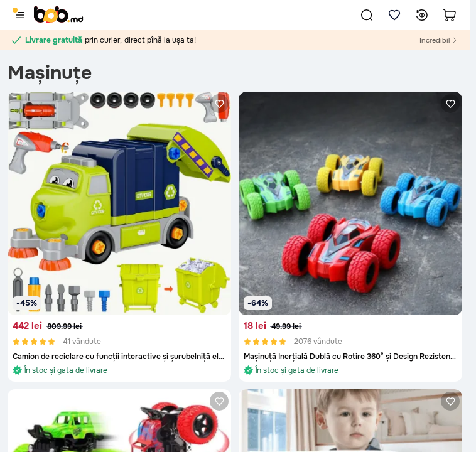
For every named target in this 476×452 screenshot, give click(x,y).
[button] (367, 15)
